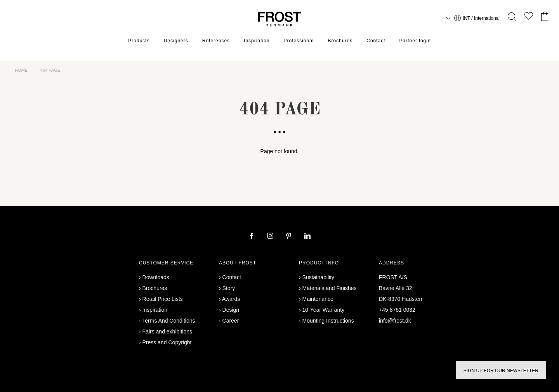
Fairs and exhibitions (167, 332)
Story (229, 288)
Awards (231, 299)
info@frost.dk (395, 321)
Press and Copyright (167, 342)
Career (231, 321)
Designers (176, 41)
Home (21, 70)
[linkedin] (307, 237)
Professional (299, 41)
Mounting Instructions (328, 321)
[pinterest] (290, 237)
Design (231, 310)
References (216, 41)
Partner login (415, 41)
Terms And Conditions (168, 321)
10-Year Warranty (324, 310)
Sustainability (319, 277)
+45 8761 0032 (397, 310)
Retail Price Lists (163, 299)
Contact (376, 41)
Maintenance (318, 299)
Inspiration (257, 41)
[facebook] (252, 237)
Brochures (340, 41)
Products (139, 41)
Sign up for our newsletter (501, 371)
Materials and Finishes (330, 288)
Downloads (156, 277)
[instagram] (271, 237)
